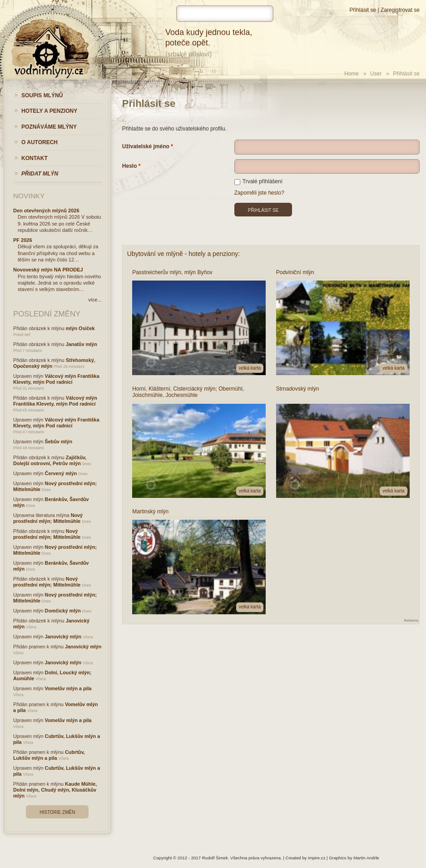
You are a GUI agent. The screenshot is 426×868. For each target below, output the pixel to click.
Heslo (130, 166)
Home (352, 74)
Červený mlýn (61, 473)
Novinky (29, 196)
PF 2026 (23, 240)
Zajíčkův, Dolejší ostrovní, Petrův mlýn (50, 460)
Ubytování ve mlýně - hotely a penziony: (183, 254)
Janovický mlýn (63, 637)
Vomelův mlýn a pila (68, 688)
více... (95, 300)
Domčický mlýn (63, 611)
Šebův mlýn (59, 442)
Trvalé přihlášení (258, 181)
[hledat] (225, 14)
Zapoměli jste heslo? (259, 193)
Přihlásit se (363, 10)
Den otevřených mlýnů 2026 (46, 211)
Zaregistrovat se (400, 10)
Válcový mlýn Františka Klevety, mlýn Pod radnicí (56, 379)
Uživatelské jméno (146, 146)
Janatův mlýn (82, 344)
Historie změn (57, 812)
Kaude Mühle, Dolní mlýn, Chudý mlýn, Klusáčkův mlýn (55, 790)
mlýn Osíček (80, 328)
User (376, 74)
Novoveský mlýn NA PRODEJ (48, 270)
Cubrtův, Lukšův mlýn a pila (49, 755)
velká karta (250, 368)
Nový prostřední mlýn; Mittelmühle (48, 518)
